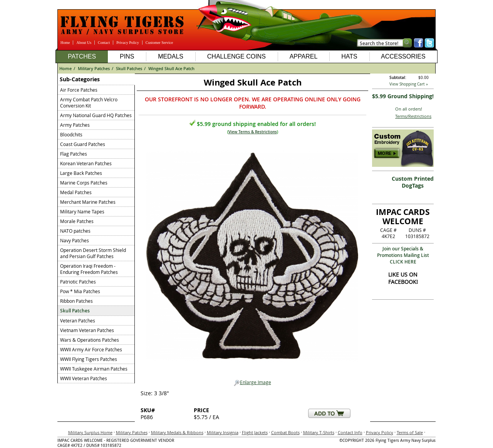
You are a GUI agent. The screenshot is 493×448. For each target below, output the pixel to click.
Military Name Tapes (82, 211)
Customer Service (159, 43)
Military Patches (94, 68)
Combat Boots (285, 432)
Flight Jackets (255, 432)
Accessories (403, 56)
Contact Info (350, 432)
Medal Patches (76, 192)
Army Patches (75, 125)
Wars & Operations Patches (90, 340)
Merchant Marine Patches (88, 202)
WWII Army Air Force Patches (91, 349)
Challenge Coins (236, 56)
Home (65, 43)
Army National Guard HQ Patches (96, 115)
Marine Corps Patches (84, 183)
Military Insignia (223, 432)
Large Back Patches (81, 173)
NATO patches (75, 231)
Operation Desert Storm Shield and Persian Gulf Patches (93, 253)
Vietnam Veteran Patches (87, 330)
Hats (349, 56)
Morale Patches (77, 221)
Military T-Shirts (319, 432)
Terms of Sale (410, 432)
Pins (127, 56)
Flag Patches (74, 154)
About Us (84, 43)
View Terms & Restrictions (253, 132)
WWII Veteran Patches (84, 378)
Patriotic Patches (78, 282)
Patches (82, 56)
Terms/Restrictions (413, 116)
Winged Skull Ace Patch (171, 68)
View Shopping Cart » (409, 84)
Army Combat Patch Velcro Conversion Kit (89, 102)
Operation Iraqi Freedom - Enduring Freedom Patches (89, 269)
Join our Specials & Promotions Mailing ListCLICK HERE (403, 255)
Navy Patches (75, 240)
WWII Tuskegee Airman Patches (94, 369)
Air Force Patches (79, 90)
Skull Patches (129, 68)
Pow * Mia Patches (80, 291)
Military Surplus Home (90, 432)
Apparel (304, 56)
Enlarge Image (252, 383)
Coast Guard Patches (83, 144)
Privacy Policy (128, 43)
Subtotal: (398, 78)
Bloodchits (71, 134)
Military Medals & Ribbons (177, 432)
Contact (104, 43)
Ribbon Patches (76, 301)
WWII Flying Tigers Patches (89, 359)
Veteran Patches (78, 320)
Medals (171, 56)
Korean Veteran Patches (86, 163)
